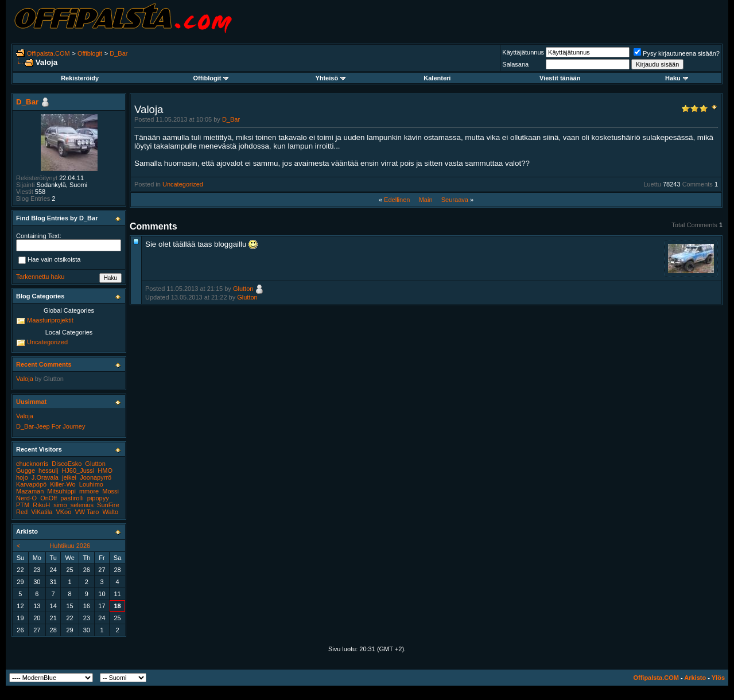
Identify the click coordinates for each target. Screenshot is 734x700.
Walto (110, 512)
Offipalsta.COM (48, 53)
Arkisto (695, 678)
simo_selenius (73, 505)
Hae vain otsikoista (49, 260)
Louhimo (91, 484)
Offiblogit (90, 53)
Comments (698, 184)
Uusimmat (31, 402)
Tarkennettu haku (40, 277)
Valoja (25, 379)
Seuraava (455, 200)
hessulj (48, 470)
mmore (89, 491)
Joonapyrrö (96, 477)
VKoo (63, 512)
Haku (677, 78)
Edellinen (397, 200)
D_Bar (119, 53)
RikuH (41, 505)
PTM (23, 505)
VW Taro (87, 512)
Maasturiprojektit (50, 320)
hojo (22, 477)
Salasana (515, 64)
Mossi (110, 491)
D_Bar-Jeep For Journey (51, 426)
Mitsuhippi (61, 491)
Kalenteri (437, 78)
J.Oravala (45, 477)
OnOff (48, 498)
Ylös (718, 678)
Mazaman (30, 491)
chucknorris (32, 464)
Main (426, 200)
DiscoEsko (67, 464)
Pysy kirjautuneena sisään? (677, 53)
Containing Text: (39, 236)
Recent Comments (44, 364)
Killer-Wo (63, 484)
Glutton (243, 289)
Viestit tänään (560, 78)
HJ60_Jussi (78, 470)
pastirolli (72, 498)
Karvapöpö (31, 484)
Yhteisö (330, 78)
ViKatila (42, 512)
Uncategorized (183, 184)
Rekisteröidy (80, 78)
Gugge (26, 470)
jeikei (69, 477)
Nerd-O (26, 498)
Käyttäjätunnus (523, 52)
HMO (105, 470)
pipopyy (98, 498)
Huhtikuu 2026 (70, 546)
